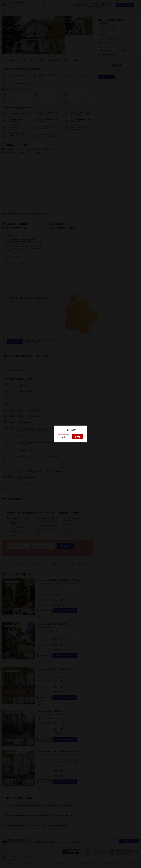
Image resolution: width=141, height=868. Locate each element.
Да (63, 437)
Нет (78, 437)
